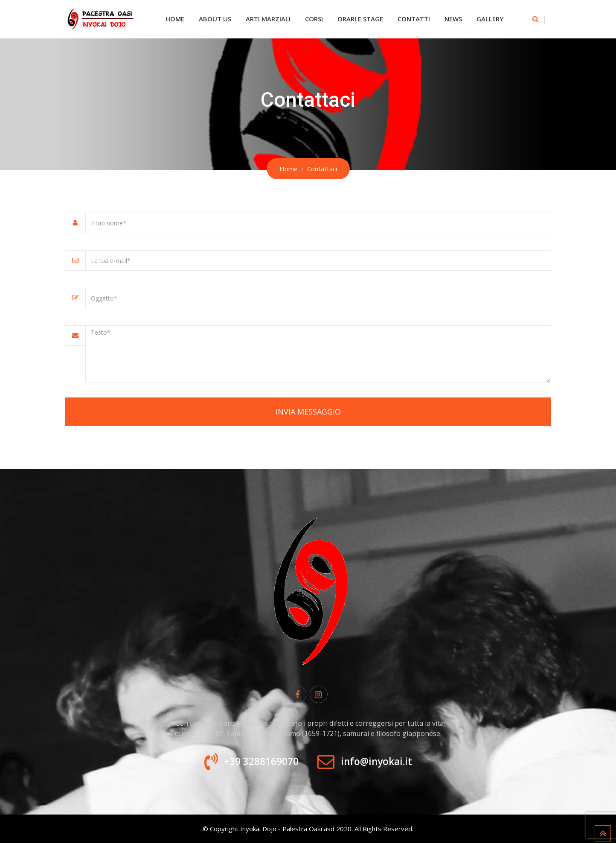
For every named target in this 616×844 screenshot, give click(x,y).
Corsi (314, 19)
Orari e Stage (360, 19)
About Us (215, 19)
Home (175, 19)
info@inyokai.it (379, 763)
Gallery (490, 19)
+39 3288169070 (258, 763)
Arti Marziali (268, 19)
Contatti (414, 19)
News (453, 19)
